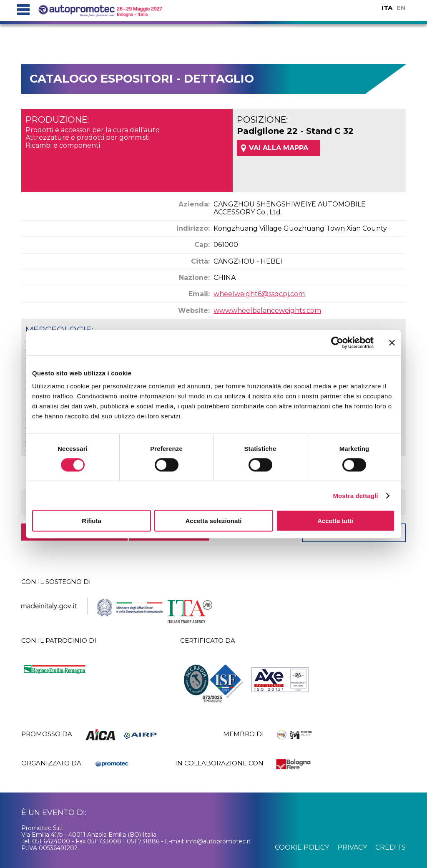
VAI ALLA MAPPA (279, 148)
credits (391, 847)
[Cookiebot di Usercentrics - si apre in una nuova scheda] (337, 342)
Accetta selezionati (213, 521)
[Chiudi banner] (392, 342)
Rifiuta (92, 521)
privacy (352, 847)
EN (401, 8)
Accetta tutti (335, 521)
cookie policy (302, 847)
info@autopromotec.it (218, 841)
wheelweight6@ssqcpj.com (259, 294)
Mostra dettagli (355, 495)
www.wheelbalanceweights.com (267, 311)
